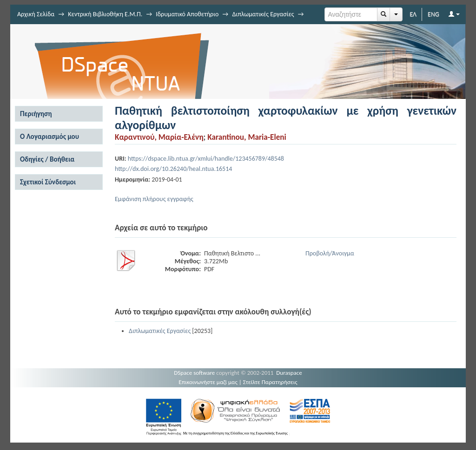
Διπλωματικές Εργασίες (263, 14)
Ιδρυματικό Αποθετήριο (187, 14)
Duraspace (289, 373)
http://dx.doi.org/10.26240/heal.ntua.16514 (173, 169)
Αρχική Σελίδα (36, 14)
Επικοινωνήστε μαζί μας (208, 382)
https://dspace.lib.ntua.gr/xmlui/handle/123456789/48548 (206, 159)
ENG (433, 14)
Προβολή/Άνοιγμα (330, 253)
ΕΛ (413, 14)
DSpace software (194, 373)
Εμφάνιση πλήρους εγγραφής (154, 199)
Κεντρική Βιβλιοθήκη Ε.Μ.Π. (105, 14)
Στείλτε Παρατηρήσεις (270, 382)
